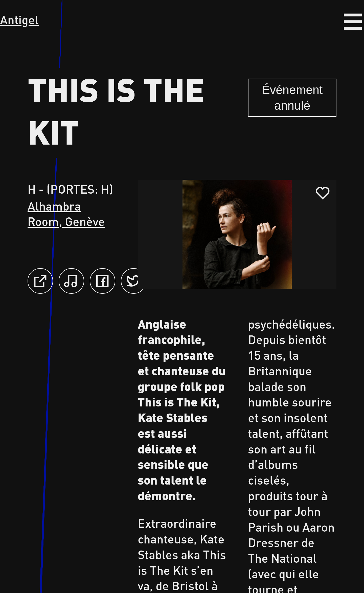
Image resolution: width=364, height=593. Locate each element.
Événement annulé (292, 98)
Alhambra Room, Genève (66, 214)
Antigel (19, 19)
